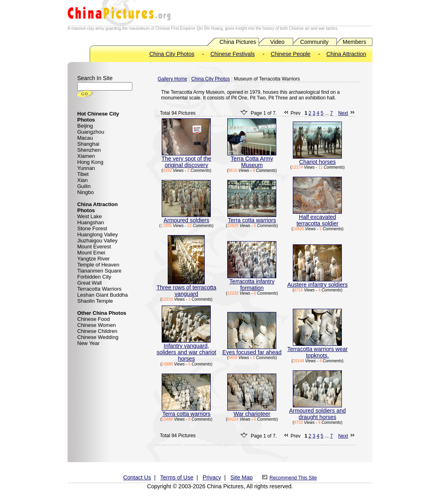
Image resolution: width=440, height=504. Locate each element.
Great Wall (89, 283)
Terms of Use (177, 477)
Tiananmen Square (99, 271)
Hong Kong (90, 162)
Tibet (83, 174)
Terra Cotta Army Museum (252, 159)
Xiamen (86, 156)
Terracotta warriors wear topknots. (317, 350)
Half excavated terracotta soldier (317, 218)
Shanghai (88, 144)
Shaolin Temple (95, 301)
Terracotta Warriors (99, 289)
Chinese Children (97, 331)
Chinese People (291, 54)
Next (343, 113)
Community (314, 42)
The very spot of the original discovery (187, 159)
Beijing (85, 126)
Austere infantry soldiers (317, 282)
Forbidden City (94, 277)
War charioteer (252, 411)
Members (354, 42)
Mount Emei (91, 253)
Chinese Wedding (98, 337)
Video (278, 42)
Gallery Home (172, 79)
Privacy (212, 477)
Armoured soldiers (186, 218)
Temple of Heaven (98, 265)
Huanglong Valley (98, 234)
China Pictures (238, 42)
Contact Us (137, 477)
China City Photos (172, 54)
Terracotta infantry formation (252, 282)
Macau (85, 138)
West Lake (89, 216)
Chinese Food (94, 319)
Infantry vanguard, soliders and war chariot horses (187, 350)
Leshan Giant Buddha (103, 295)
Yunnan (86, 168)
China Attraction (346, 54)
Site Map (242, 477)
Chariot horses (317, 159)
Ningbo (85, 192)
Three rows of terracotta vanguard (186, 288)
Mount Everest (94, 247)
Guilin (84, 186)
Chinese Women (97, 325)
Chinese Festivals (233, 54)
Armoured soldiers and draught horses (318, 411)
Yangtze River (94, 259)
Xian (82, 180)
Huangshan (91, 222)
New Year (88, 343)
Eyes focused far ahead (252, 350)
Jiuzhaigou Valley (97, 241)
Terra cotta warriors (252, 218)
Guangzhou (91, 132)
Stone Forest (92, 228)
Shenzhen (89, 150)
